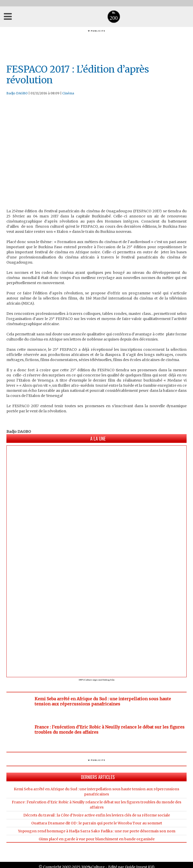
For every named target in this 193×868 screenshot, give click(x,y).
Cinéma (68, 93)
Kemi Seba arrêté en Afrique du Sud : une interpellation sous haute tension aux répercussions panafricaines (103, 701)
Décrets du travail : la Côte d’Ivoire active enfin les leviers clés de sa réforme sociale (97, 815)
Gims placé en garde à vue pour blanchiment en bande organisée (97, 839)
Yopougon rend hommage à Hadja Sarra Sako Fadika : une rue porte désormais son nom (97, 831)
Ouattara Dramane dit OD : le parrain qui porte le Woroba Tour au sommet (97, 823)
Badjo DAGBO (17, 93)
